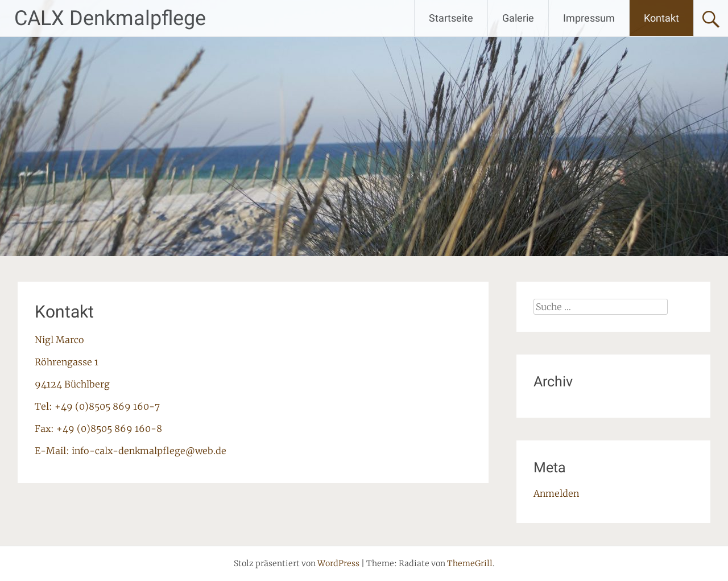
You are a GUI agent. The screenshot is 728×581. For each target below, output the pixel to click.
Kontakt (661, 18)
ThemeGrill (470, 563)
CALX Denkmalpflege (110, 18)
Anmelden (556, 493)
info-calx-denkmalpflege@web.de (149, 451)
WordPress (338, 563)
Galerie (518, 18)
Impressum (589, 18)
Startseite (451, 18)
